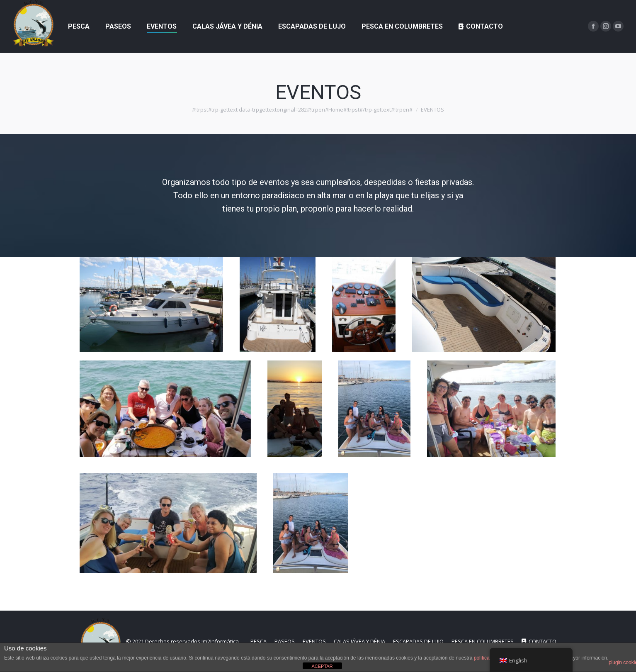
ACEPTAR (322, 666)
